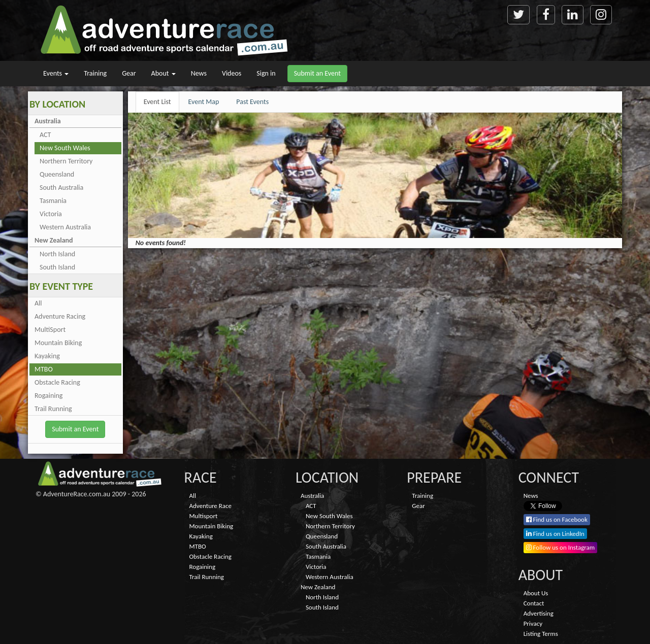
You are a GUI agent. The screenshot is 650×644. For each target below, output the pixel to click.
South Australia (61, 188)
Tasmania (53, 201)
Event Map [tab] (204, 102)
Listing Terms (541, 634)
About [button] (164, 73)
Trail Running (53, 409)
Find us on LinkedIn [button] (555, 534)
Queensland (57, 174)
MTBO (44, 369)
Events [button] (56, 73)
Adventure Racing (60, 316)
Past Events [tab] (252, 102)
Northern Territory (66, 161)
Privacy (533, 623)
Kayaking (47, 356)
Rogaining (48, 396)
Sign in (266, 73)
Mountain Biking (58, 343)
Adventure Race (210, 506)
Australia (48, 121)
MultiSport (50, 330)
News (199, 73)
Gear (129, 73)
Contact (534, 603)
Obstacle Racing (57, 382)
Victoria (51, 214)
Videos (232, 73)
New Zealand (54, 240)
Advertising (539, 613)
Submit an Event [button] (317, 73)
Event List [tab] (157, 102)
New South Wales (65, 148)
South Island (57, 267)
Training (95, 73)
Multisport (204, 516)
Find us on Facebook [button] (557, 519)
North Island (57, 254)
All (38, 303)
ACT (45, 135)
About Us (536, 593)
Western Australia (65, 227)
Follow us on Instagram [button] (561, 547)
